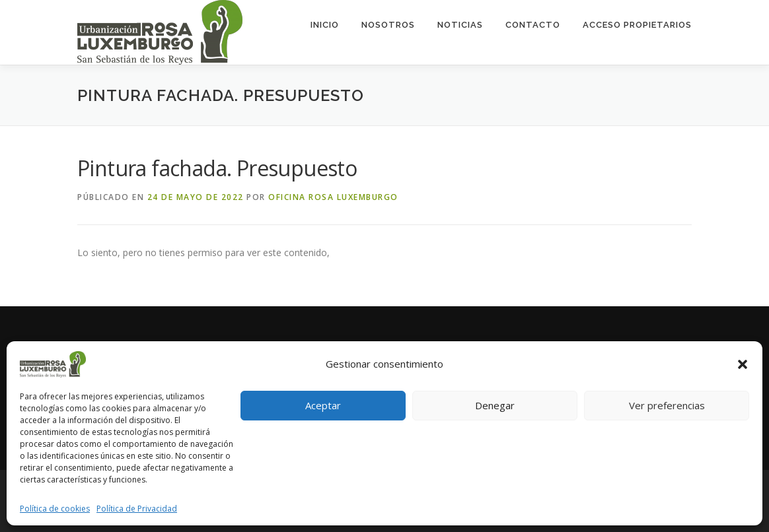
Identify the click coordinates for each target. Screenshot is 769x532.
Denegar (495, 405)
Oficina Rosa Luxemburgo (333, 197)
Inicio (325, 25)
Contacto (533, 25)
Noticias (460, 25)
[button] (743, 364)
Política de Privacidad (137, 509)
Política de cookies (55, 509)
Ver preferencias (667, 405)
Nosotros (388, 25)
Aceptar (323, 405)
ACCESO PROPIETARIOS (637, 25)
